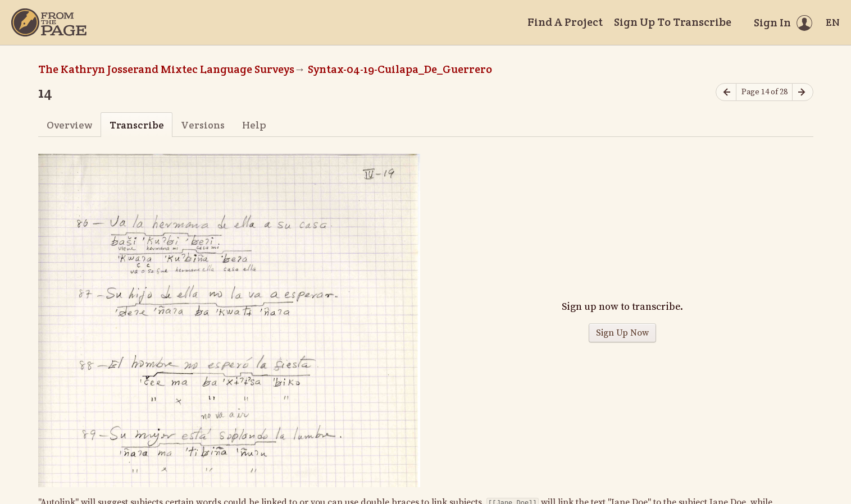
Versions (203, 125)
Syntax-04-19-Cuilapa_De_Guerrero (400, 69)
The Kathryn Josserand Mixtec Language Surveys (166, 69)
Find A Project (565, 22)
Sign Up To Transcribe (673, 22)
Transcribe (137, 125)
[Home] (49, 22)
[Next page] (803, 92)
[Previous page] (726, 92)
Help (254, 125)
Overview (69, 125)
